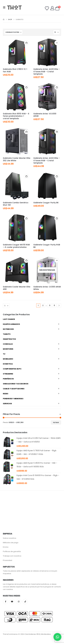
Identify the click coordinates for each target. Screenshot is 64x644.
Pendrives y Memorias (13, 399)
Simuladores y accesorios (16, 384)
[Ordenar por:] (13, 32)
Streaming (8, 374)
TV (4, 354)
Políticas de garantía (12, 551)
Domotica (8, 364)
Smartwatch (9, 339)
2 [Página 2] (43, 305)
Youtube (12, 602)
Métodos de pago (11, 543)
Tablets (7, 334)
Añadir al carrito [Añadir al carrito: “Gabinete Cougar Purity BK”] (57, 176)
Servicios (7, 404)
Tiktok (25, 602)
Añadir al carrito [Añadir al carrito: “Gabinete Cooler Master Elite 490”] (26, 260)
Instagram (19, 602)
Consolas (8, 344)
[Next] (59, 305)
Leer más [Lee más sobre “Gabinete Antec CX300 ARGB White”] (57, 260)
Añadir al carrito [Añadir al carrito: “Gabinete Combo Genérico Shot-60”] (26, 176)
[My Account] (52, 8)
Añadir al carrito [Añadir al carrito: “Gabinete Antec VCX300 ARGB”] (57, 87)
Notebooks (8, 329)
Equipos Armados (11, 324)
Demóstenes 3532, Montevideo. (38, 634)
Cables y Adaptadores (14, 389)
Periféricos (8, 379)
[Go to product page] (17, 52)
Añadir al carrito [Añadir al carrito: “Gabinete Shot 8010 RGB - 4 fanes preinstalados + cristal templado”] (26, 87)
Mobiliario (8, 359)
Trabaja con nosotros (12, 556)
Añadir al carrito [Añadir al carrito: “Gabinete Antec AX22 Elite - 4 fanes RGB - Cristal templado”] (57, 132)
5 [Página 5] (50, 305)
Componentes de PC (12, 369)
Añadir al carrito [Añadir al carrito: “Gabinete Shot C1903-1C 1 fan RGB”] (26, 43)
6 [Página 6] (54, 305)
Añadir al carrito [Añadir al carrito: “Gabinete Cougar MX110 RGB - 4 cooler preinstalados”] (26, 218)
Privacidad (7, 560)
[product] (8, 442)
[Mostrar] (57, 32)
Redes (6, 394)
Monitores (8, 349)
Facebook (6, 602)
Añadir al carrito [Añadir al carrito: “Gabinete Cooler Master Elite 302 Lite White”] (26, 132)
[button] (5, 7)
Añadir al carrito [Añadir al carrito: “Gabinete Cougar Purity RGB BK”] (57, 218)
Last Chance (9, 319)
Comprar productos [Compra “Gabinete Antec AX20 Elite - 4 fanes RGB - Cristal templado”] (57, 43)
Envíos (6, 547)
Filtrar (56, 422)
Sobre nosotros (10, 538)
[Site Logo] (14, 7)
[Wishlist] (47, 8)
